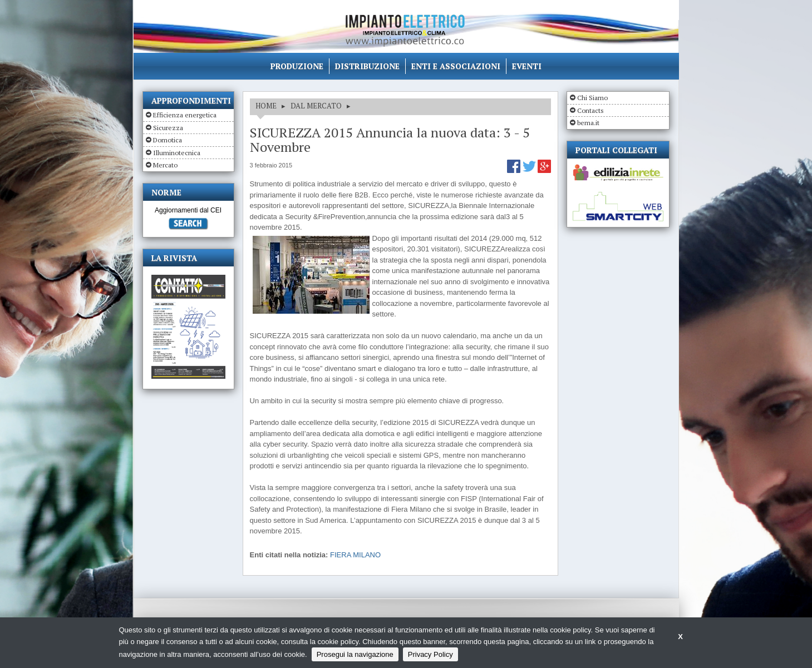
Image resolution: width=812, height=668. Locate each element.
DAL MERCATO (316, 106)
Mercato (165, 165)
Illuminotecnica (177, 153)
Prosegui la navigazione (355, 654)
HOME (266, 106)
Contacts (590, 110)
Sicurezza (168, 128)
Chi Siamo (592, 98)
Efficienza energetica (185, 115)
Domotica (168, 140)
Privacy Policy (430, 654)
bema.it (588, 123)
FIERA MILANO (355, 555)
